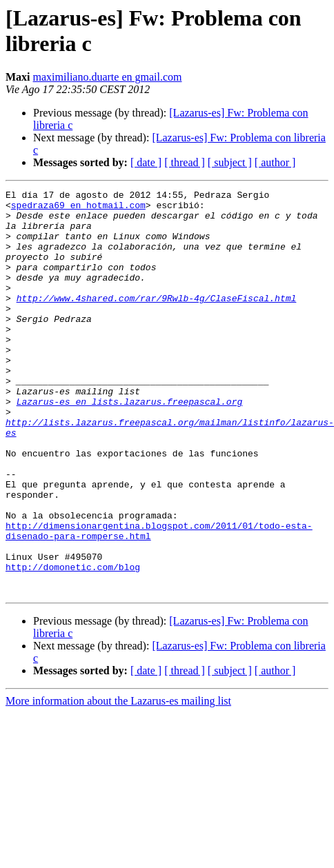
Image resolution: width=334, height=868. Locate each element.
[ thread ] (185, 162)
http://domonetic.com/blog (73, 643)
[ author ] (275, 162)
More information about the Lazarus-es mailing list (118, 781)
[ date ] (146, 162)
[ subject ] (230, 162)
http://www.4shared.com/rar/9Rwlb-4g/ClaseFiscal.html (157, 321)
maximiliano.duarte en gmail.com (108, 77)
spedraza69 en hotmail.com (78, 209)
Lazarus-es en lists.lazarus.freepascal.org (130, 445)
